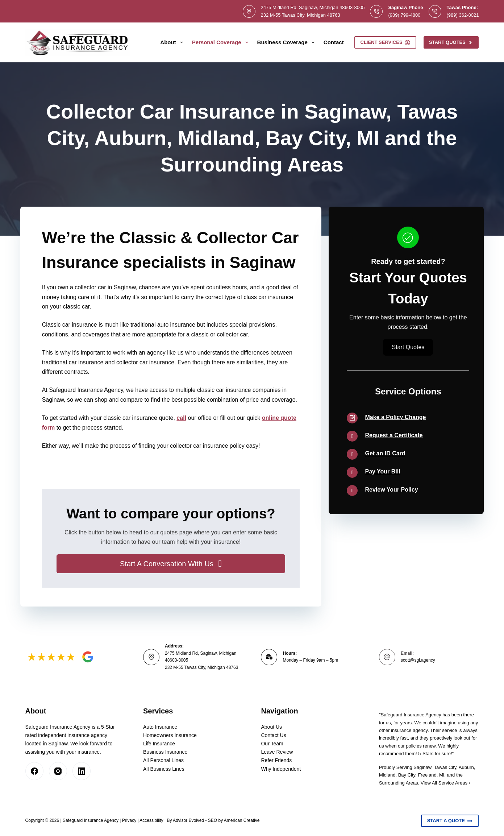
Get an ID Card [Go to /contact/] (385, 453)
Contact (334, 42)
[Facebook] (34, 771)
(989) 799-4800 (404, 15)
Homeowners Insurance (170, 735)
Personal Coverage (222, 42)
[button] (171, 564)
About (173, 42)
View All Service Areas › (445, 783)
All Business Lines (164, 769)
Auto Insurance (160, 727)
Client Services (386, 42)
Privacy (129, 820)
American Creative (242, 820)
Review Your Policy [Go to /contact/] (391, 490)
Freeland (427, 775)
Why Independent (281, 769)
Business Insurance (165, 752)
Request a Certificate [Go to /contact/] (394, 435)
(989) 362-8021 (463, 15)
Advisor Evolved (188, 820)
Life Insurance (159, 744)
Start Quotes (451, 42)
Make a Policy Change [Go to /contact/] (395, 417)
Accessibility (151, 820)
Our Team (272, 744)
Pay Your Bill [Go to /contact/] (382, 471)
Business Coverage (287, 42)
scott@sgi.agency (418, 660)
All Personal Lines (163, 760)
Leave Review (277, 752)
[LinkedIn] (82, 771)
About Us (271, 727)
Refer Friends (276, 760)
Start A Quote (450, 821)
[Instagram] (58, 771)
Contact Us (273, 735)
